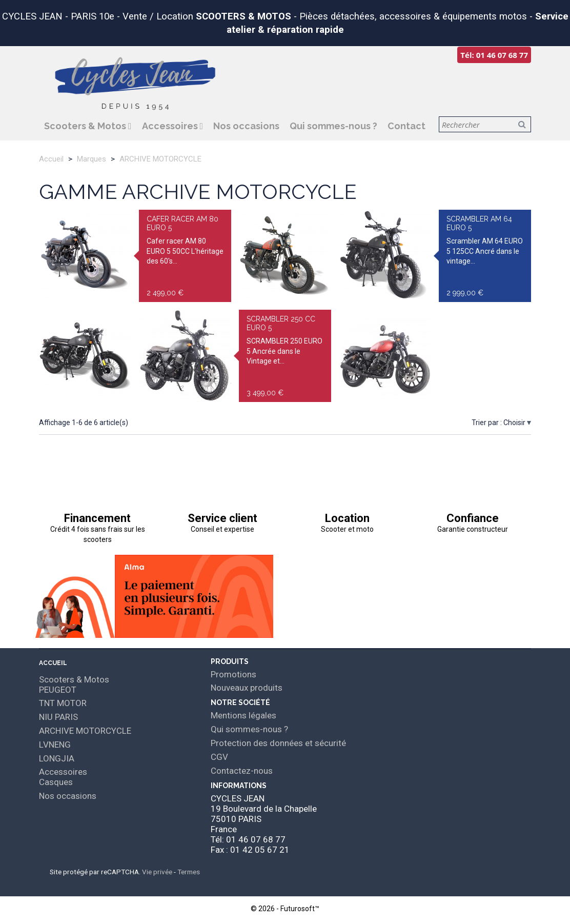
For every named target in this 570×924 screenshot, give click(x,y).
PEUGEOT (58, 690)
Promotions (233, 674)
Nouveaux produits (247, 688)
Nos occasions (246, 126)
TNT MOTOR (63, 703)
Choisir (515, 423)
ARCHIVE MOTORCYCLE (85, 731)
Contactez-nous (242, 771)
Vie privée (157, 872)
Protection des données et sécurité (278, 743)
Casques (56, 782)
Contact (406, 126)
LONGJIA (57, 758)
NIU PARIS (58, 717)
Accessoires (171, 126)
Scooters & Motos (86, 126)
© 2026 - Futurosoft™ (285, 909)
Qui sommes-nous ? (333, 126)
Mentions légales (243, 715)
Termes (189, 872)
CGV (219, 757)
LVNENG (55, 745)
